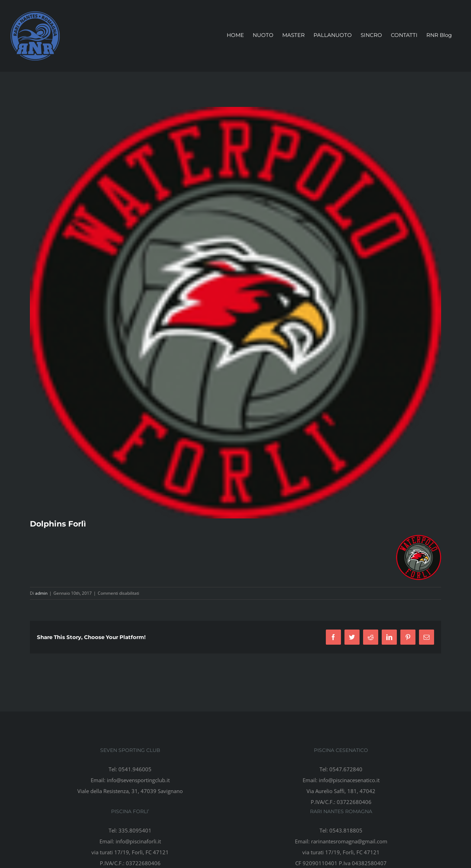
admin (41, 593)
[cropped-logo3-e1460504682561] (235, 313)
